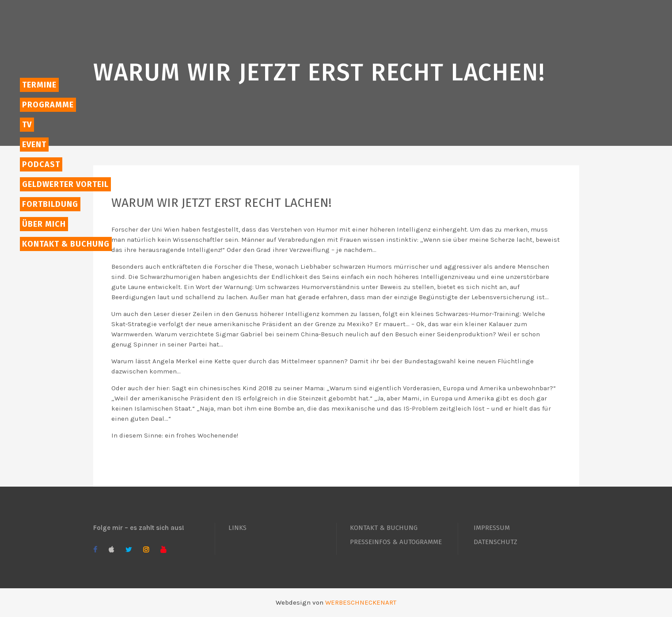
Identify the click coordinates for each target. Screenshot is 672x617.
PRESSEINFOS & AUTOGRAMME (396, 542)
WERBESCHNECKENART (361, 602)
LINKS (237, 528)
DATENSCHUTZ (495, 542)
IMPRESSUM (492, 528)
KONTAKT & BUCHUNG (384, 528)
